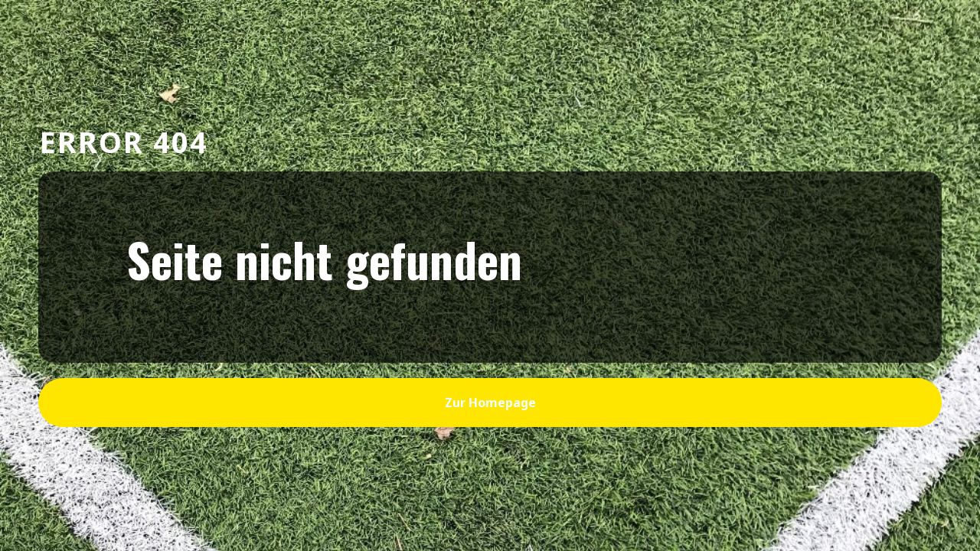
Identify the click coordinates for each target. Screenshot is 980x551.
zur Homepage (490, 403)
